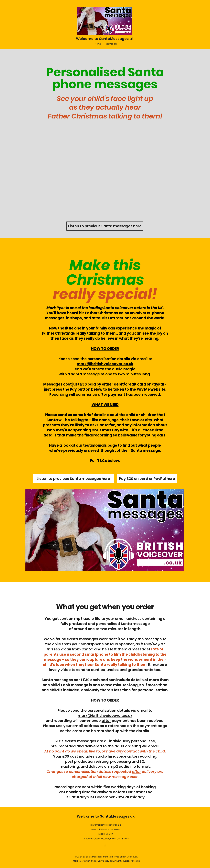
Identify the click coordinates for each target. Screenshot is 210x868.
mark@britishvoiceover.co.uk (105, 364)
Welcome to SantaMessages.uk (105, 39)
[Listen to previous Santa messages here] (105, 226)
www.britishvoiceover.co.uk (105, 829)
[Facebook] (105, 846)
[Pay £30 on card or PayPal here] (147, 479)
